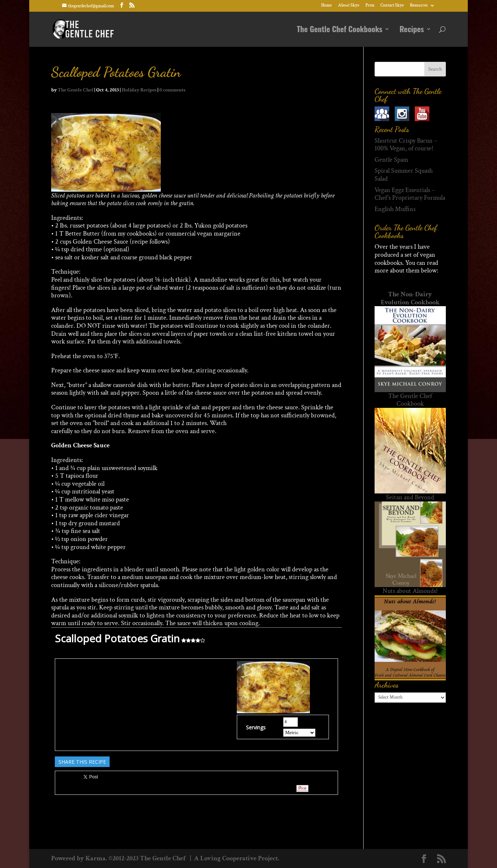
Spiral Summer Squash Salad (404, 175)
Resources (419, 6)
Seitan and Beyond (410, 497)
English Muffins (395, 209)
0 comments (172, 90)
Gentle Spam (391, 160)
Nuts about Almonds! (410, 591)
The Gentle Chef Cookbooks (339, 30)
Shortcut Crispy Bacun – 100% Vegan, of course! (406, 145)
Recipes (412, 30)
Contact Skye (392, 6)
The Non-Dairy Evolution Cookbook (410, 298)
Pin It (302, 788)
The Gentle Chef (75, 90)
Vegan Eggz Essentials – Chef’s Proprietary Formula (410, 194)
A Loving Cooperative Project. (236, 858)
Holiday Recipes (139, 90)
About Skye (349, 6)
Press (370, 6)
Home (327, 6)
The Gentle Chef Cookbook (410, 400)
